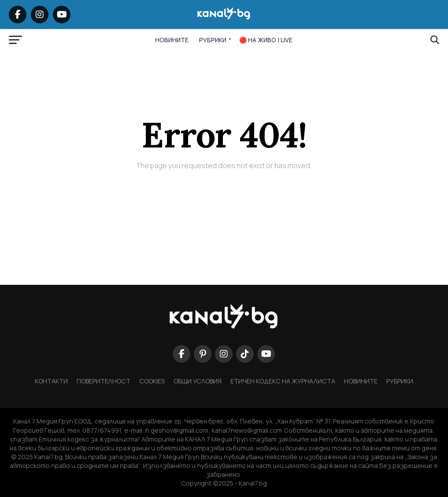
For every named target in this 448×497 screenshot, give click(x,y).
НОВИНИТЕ (172, 40)
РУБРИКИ (213, 40)
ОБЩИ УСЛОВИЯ (198, 381)
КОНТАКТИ (51, 381)
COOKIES (152, 381)
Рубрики (400, 381)
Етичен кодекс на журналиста (283, 381)
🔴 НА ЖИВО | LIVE (266, 40)
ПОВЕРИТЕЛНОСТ (104, 381)
